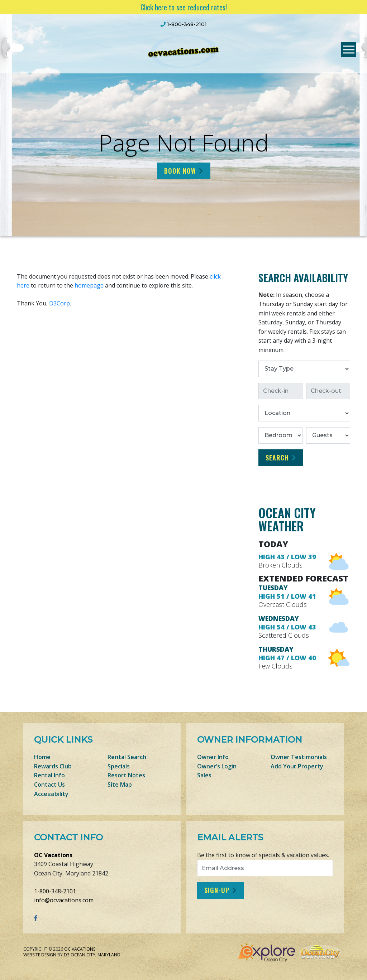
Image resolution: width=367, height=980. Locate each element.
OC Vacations (53, 855)
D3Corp (59, 303)
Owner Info (213, 757)
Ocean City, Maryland (96, 955)
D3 (67, 955)
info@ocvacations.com (64, 900)
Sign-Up (217, 890)
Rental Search (127, 757)
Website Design (40, 955)
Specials (119, 766)
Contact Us (49, 785)
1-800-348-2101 (55, 891)
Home (42, 757)
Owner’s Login (217, 766)
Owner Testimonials (299, 757)
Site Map (120, 785)
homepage (89, 285)
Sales (204, 775)
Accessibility (51, 794)
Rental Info (49, 775)
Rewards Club (53, 766)
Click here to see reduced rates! (184, 7)
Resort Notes (126, 775)
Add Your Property (297, 766)
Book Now (180, 171)
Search (277, 458)
